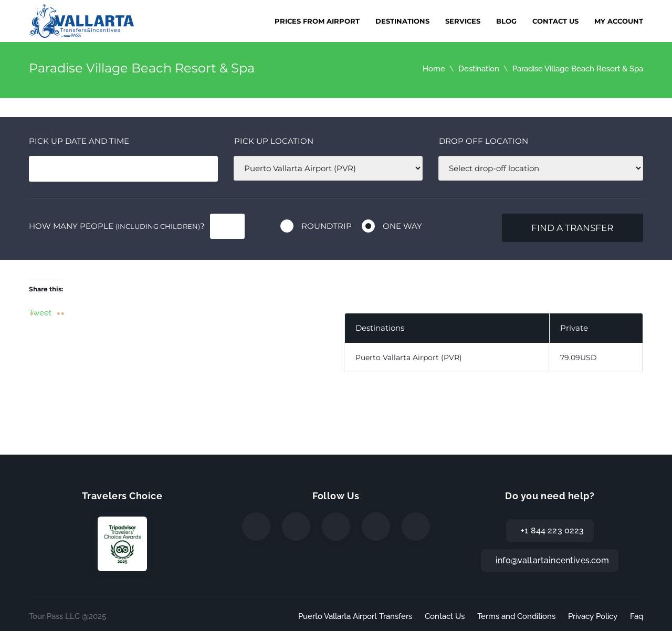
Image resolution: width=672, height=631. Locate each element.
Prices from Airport (317, 21)
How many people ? (117, 226)
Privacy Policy (593, 616)
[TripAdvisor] (416, 527)
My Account (619, 21)
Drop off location (484, 141)
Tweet (40, 312)
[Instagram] (336, 527)
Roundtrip (327, 226)
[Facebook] (256, 527)
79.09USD (579, 357)
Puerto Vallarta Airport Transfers (355, 616)
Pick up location (274, 141)
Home (434, 69)
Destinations (402, 21)
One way (402, 226)
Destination (479, 69)
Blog (506, 21)
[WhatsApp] (376, 527)
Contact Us (555, 21)
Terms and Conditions (516, 616)
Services (463, 21)
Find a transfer (572, 228)
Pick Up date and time (79, 141)
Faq (637, 616)
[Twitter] (296, 527)
